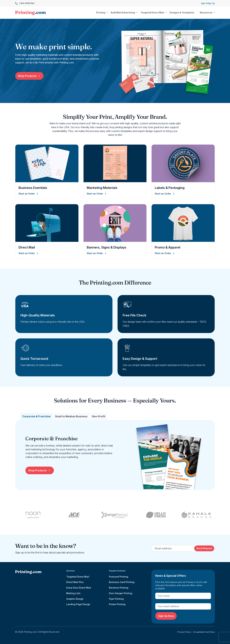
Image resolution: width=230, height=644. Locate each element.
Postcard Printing (119, 577)
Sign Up (211, 3)
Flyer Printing (116, 599)
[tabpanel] (120, 455)
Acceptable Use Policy (204, 632)
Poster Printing (117, 604)
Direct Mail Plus (75, 582)
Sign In (204, 3)
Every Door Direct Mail (79, 588)
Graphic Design (75, 599)
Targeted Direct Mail (78, 577)
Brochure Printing (119, 588)
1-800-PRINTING (25, 3)
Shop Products (29, 76)
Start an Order (29, 194)
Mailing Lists (73, 593)
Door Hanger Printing (121, 593)
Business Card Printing (122, 582)
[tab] (36, 416)
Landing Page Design (78, 604)
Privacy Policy (184, 632)
